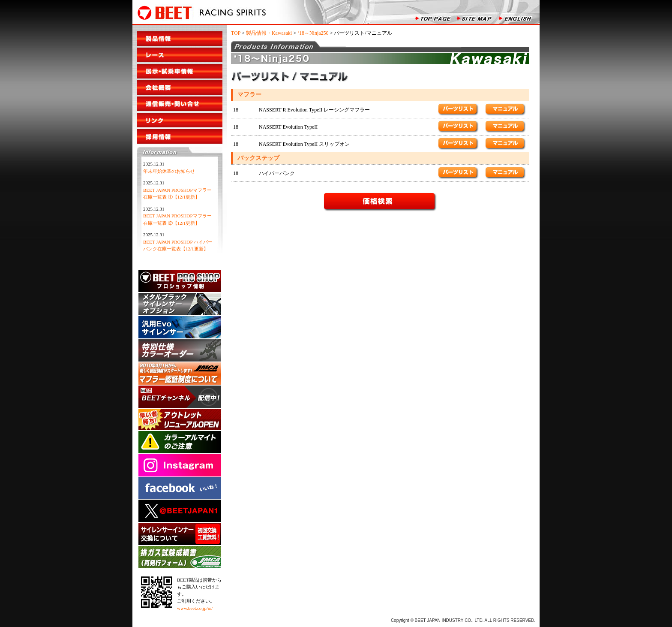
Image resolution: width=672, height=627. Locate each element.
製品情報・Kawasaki (269, 33)
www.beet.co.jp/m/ (195, 608)
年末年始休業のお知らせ (169, 171)
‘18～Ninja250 (313, 33)
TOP (236, 33)
